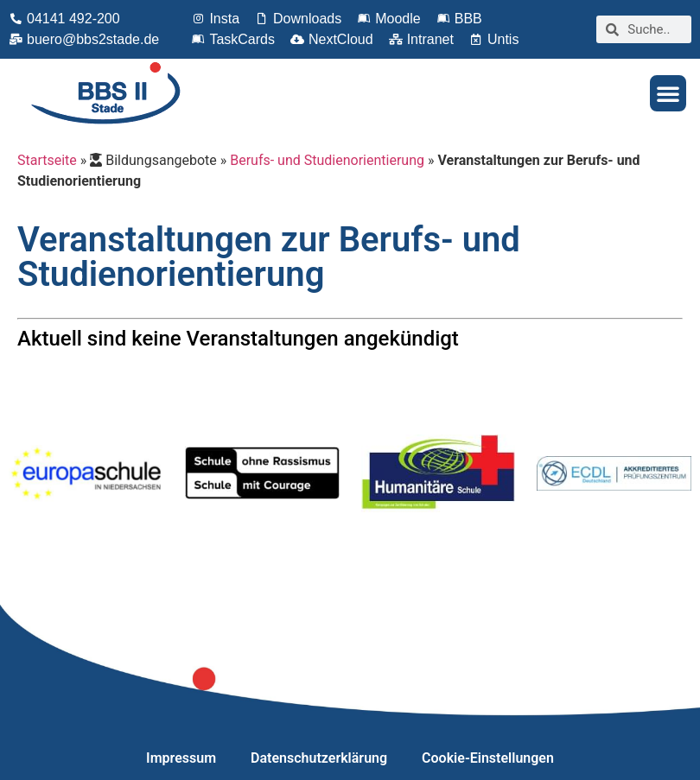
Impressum (181, 758)
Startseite (47, 160)
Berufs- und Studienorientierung (327, 160)
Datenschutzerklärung (319, 758)
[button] (668, 93)
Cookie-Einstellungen (488, 758)
